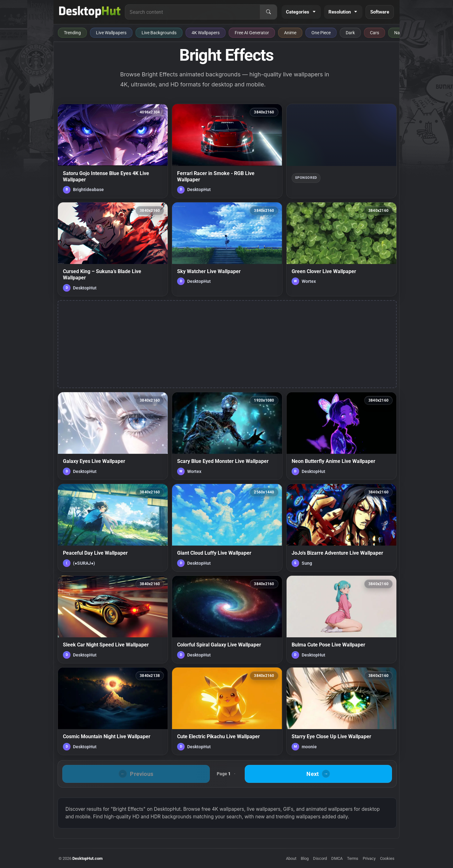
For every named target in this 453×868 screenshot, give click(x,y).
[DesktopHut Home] (90, 12)
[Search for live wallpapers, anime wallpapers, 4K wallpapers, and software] (193, 12)
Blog (305, 858)
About (291, 858)
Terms (353, 858)
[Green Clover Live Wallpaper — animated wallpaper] (341, 249)
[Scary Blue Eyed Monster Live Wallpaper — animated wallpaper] (227, 436)
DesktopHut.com (87, 858)
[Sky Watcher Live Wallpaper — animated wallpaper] (227, 249)
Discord (320, 858)
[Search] (268, 12)
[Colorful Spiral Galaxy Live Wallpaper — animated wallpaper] (227, 619)
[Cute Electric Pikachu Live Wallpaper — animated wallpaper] (227, 711)
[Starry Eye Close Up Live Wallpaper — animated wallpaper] (341, 711)
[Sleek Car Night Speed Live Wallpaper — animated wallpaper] (113, 619)
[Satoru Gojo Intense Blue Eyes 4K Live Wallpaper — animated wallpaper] (113, 151)
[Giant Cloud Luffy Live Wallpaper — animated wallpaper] (227, 528)
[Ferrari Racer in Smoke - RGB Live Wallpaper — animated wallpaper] (227, 151)
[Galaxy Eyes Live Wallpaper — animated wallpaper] (113, 436)
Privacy (369, 858)
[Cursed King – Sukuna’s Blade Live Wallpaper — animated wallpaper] (113, 249)
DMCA (337, 858)
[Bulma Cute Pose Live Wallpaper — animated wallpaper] (341, 619)
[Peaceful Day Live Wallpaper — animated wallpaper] (113, 528)
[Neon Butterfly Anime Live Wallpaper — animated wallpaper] (341, 436)
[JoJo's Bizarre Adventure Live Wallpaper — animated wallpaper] (341, 528)
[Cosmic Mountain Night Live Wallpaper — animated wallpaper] (113, 711)
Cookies (387, 858)
